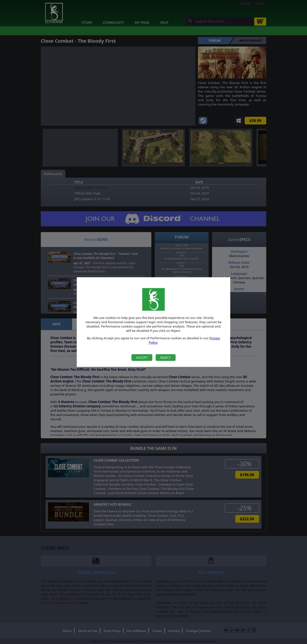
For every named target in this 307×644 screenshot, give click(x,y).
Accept (142, 357)
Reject (166, 357)
